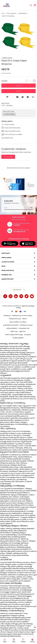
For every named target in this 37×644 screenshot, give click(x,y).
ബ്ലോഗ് (24, 319)
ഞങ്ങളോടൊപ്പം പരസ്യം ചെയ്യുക (22, 315)
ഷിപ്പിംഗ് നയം (14, 331)
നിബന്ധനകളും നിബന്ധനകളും (14, 334)
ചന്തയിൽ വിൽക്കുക (9, 114)
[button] (31, 5)
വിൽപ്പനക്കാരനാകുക (15, 319)
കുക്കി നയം (22, 331)
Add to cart (19, 86)
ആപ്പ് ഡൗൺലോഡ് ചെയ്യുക (18, 322)
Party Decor (9, 105)
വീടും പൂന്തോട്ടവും (11, 13)
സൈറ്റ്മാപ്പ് (27, 334)
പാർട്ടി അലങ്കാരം (22, 13)
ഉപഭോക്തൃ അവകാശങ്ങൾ (11, 325)
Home (3, 13)
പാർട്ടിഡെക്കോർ (7, 58)
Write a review (8, 157)
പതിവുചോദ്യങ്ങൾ (12, 328)
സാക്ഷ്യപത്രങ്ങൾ (18, 338)
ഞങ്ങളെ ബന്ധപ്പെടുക (26, 325)
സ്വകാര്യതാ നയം (24, 328)
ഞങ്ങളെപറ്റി (7, 315)
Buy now (18, 91)
